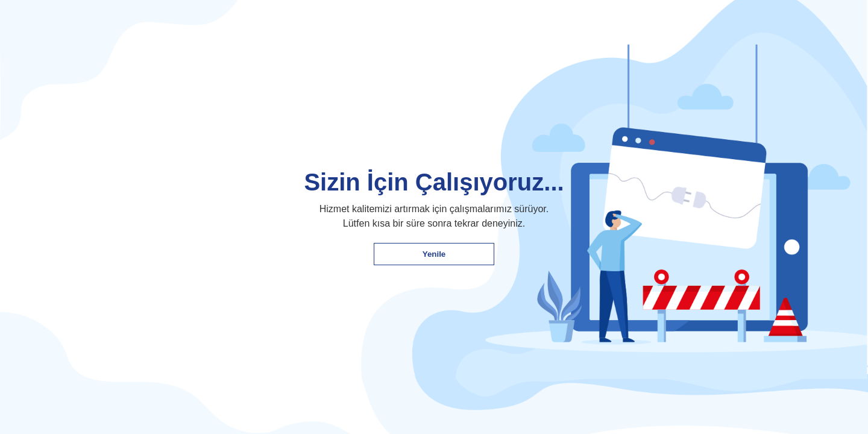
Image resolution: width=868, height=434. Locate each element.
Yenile (434, 254)
